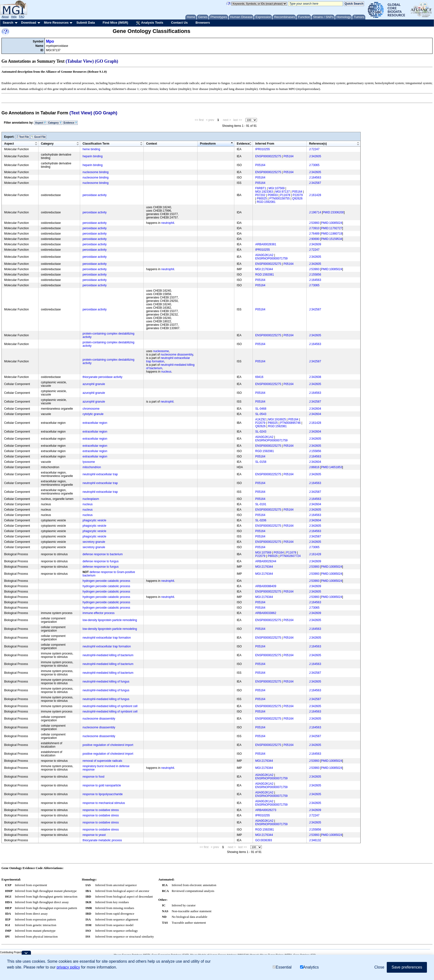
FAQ (22, 17)
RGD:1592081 (266, 202)
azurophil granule (94, 384)
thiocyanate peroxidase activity (102, 377)
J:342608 (315, 377)
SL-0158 (261, 462)
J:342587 (315, 183)
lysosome (89, 462)
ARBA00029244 (266, 561)
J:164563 (315, 178)
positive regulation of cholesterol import (108, 745)
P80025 (262, 198)
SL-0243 (261, 432)
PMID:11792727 (332, 228)
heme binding (91, 149)
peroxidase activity (95, 195)
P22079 (298, 195)
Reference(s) (318, 144)
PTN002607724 (290, 556)
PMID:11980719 (332, 234)
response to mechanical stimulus (104, 803)
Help (14, 17)
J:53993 (314, 223)
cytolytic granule (93, 414)
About (5, 17)
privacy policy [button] (68, 967)
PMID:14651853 (332, 467)
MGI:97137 (283, 192)
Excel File (38, 137)
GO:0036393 (264, 840)
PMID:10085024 (332, 223)
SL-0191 (261, 504)
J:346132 (315, 840)
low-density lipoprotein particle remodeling (110, 620)
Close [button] (379, 967)
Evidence (70, 123)
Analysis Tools (150, 23)
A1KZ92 (260, 419)
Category (55, 123)
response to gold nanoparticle (102, 785)
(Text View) (81, 113)
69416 (259, 377)
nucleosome (161, 351)
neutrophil (168, 223)
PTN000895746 (290, 423)
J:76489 (314, 234)
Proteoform (208, 144)
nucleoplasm (91, 499)
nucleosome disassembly (177, 355)
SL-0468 (261, 409)
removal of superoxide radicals (102, 761)
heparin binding (93, 156)
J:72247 (314, 149)
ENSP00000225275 (268, 156)
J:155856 (315, 275)
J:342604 (315, 409)
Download (28, 23)
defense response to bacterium (103, 554)
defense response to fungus (101, 561)
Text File (23, 137)
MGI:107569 (276, 188)
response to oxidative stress (101, 810)
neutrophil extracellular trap (100, 474)
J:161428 (315, 195)
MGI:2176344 (264, 269)
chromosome (91, 409)
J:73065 (314, 165)
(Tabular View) (80, 61)
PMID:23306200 (333, 212)
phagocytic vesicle (94, 520)
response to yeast (94, 835)
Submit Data (86, 23)
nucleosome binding (96, 172)
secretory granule (94, 542)
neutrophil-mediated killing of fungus (106, 682)
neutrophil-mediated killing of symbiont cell (110, 706)
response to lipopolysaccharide (103, 794)
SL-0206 (261, 520)
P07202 (260, 195)
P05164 (288, 156)
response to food (93, 777)
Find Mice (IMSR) (115, 23)
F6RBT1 (261, 188)
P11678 (285, 195)
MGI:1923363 (264, 192)
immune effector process (99, 613)
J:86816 (314, 467)
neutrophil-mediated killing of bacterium (108, 655)
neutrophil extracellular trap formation (107, 638)
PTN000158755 (280, 198)
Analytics (309, 967)
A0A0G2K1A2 (264, 255)
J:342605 (315, 156)
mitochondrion (92, 467)
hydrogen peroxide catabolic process (106, 581)
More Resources (56, 23)
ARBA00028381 (266, 244)
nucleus (166, 372)
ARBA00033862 (266, 613)
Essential (282, 967)
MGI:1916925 (277, 419)
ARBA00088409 (266, 586)
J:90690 (314, 239)
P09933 (273, 195)
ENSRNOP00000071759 (271, 258)
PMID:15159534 (332, 239)
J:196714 (315, 212)
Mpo (50, 41)
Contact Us (179, 23)
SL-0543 (261, 414)
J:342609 (315, 244)
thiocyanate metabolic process (102, 840)
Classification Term (96, 144)
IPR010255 (263, 149)
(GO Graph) (107, 61)
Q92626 (297, 198)
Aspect (40, 123)
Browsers (203, 23)
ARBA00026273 (266, 810)
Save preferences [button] (407, 967)
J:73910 (314, 228)
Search (8, 23)
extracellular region (95, 423)
